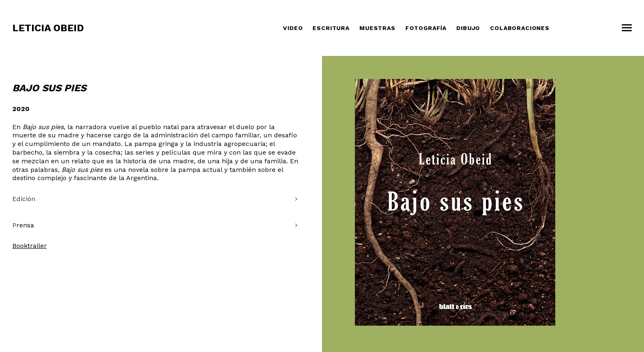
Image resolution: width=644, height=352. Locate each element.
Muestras (377, 28)
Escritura (331, 28)
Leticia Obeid (48, 28)
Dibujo (468, 28)
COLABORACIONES (520, 28)
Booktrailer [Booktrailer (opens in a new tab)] (30, 246)
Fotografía (426, 28)
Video (293, 28)
